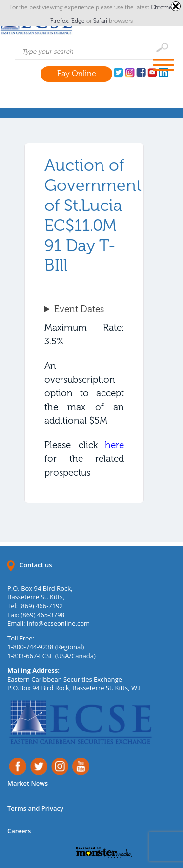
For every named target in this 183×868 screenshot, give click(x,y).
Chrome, (162, 7)
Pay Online (77, 74)
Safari (101, 21)
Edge (79, 21)
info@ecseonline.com (58, 623)
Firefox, (61, 21)
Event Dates (79, 309)
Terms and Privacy (35, 808)
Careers (19, 831)
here (114, 445)
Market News (28, 783)
